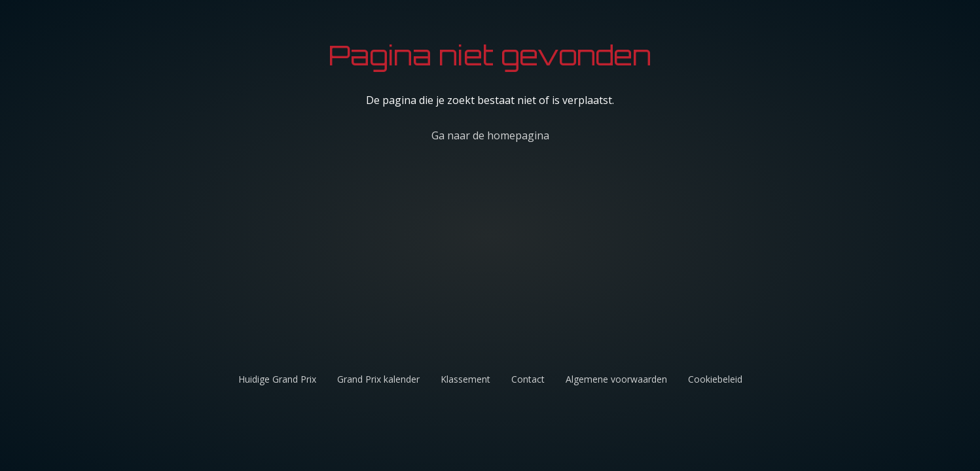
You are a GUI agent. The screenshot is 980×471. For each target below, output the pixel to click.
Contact (528, 379)
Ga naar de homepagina (490, 135)
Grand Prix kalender (378, 379)
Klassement (465, 379)
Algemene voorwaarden (616, 379)
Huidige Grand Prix (277, 379)
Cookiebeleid (715, 379)
